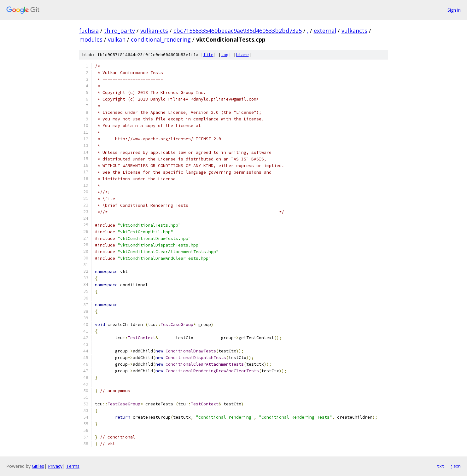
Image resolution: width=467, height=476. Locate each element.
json (456, 466)
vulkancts (354, 31)
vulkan (117, 39)
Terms (73, 466)
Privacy (55, 466)
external (325, 31)
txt (441, 466)
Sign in (454, 10)
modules (91, 39)
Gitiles (38, 466)
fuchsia (89, 31)
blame (242, 55)
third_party (120, 31)
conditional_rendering (161, 39)
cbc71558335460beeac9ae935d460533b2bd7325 (238, 31)
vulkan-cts (154, 31)
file (208, 55)
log (225, 55)
